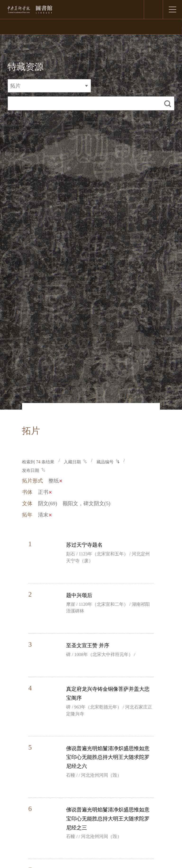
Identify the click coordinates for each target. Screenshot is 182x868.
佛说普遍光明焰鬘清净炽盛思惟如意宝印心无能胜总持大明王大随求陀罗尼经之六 (108, 757)
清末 (45, 515)
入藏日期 (75, 462)
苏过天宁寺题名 (84, 545)
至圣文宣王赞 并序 (88, 645)
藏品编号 (108, 462)
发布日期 (34, 470)
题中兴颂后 (79, 595)
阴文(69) (48, 503)
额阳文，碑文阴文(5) (86, 503)
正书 (45, 492)
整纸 (55, 481)
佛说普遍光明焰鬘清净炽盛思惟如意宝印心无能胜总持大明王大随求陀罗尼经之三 (108, 819)
